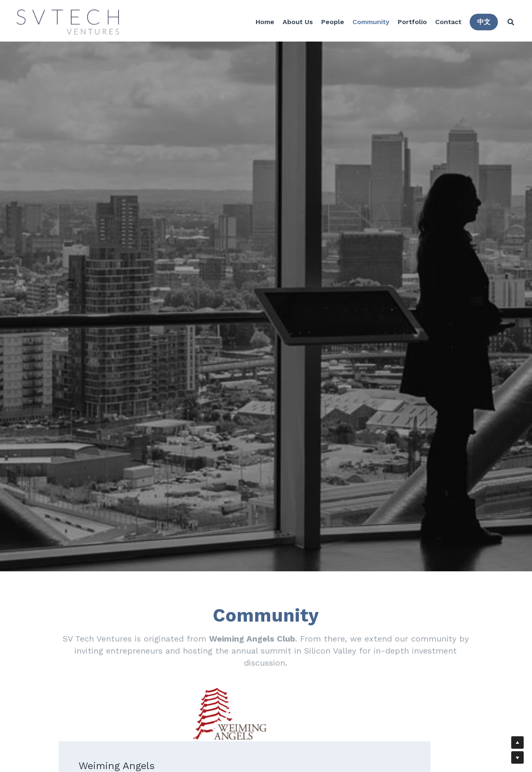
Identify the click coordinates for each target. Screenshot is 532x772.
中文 (482, 23)
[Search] (509, 23)
